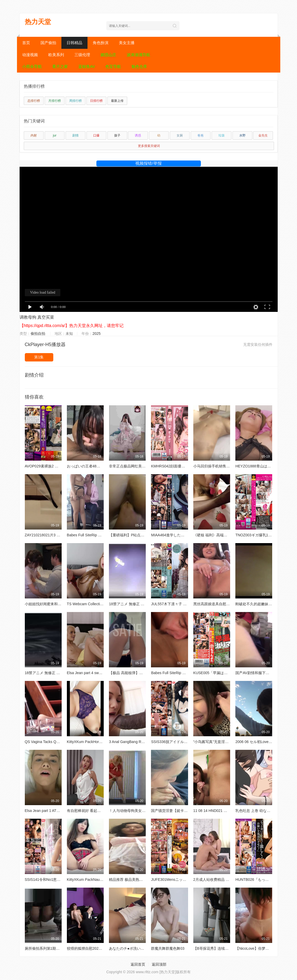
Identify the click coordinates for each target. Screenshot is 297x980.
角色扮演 (101, 43)
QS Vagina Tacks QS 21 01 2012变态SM (58, 742)
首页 (26, 43)
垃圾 (222, 135)
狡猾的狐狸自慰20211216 (88, 948)
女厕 (180, 135)
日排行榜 (96, 101)
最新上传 (117, 101)
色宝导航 (113, 66)
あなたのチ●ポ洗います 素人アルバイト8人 (144, 948)
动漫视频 (30, 55)
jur (55, 135)
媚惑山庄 (108, 55)
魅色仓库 (139, 66)
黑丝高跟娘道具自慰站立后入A (218, 604)
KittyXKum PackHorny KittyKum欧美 (96, 742)
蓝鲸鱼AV (87, 66)
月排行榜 (55, 101)
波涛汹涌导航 (138, 55)
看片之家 (60, 66)
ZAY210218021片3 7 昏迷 (46, 535)
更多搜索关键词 (149, 146)
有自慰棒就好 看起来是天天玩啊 (93, 811)
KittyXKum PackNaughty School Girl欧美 (100, 880)
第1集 (39, 357)
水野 (242, 135)
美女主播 (127, 43)
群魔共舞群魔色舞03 (168, 948)
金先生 (263, 135)
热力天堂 (38, 22)
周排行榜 (75, 101)
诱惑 (138, 135)
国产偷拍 (48, 43)
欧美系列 (56, 55)
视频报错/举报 (148, 163)
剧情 (75, 135)
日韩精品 (74, 43)
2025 (97, 334)
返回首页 (138, 964)
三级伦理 (82, 55)
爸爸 (201, 135)
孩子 (117, 135)
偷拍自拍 (38, 334)
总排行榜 (34, 101)
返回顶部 (159, 964)
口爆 (96, 135)
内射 (34, 135)
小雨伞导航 (32, 66)
